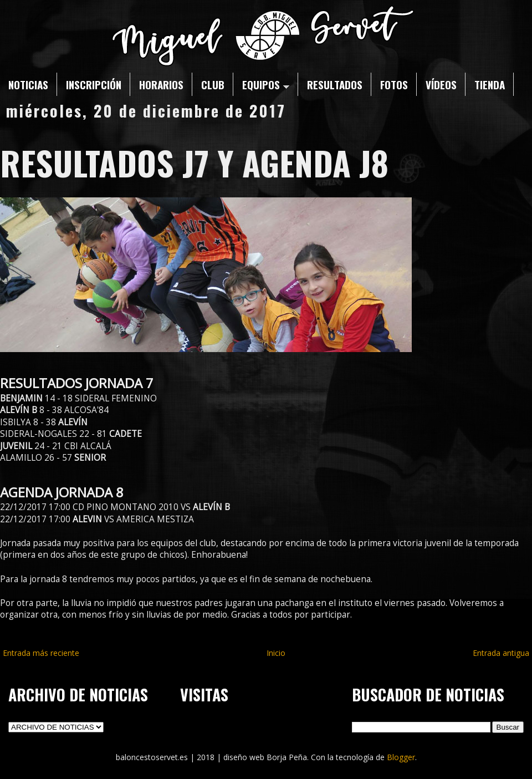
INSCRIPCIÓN (94, 84)
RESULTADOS (335, 84)
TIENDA (490, 84)
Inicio (276, 653)
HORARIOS (161, 84)
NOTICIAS (28, 84)
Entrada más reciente (41, 653)
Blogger (401, 757)
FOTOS (394, 84)
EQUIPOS (266, 84)
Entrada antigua (501, 653)
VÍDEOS (441, 84)
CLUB (213, 84)
